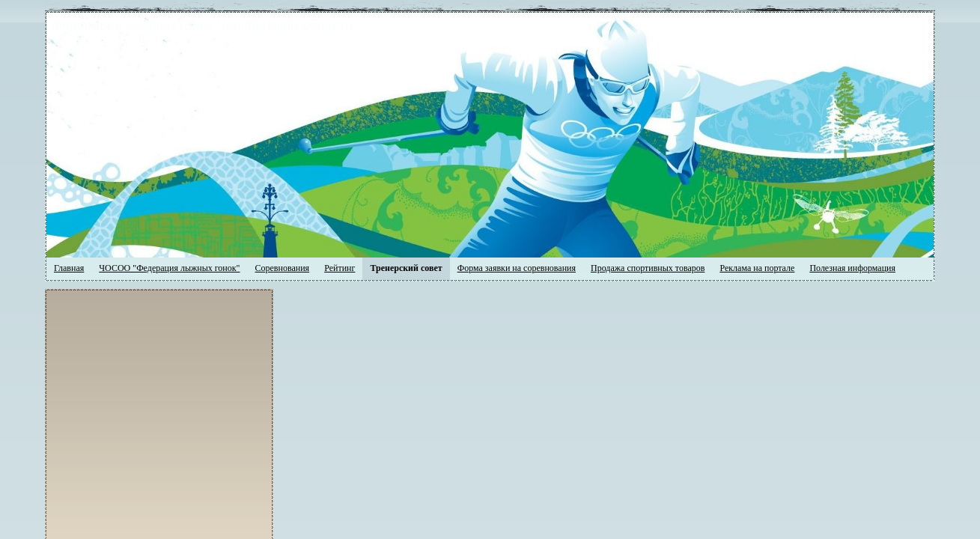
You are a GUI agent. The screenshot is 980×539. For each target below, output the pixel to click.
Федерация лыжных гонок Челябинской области (344, 25)
